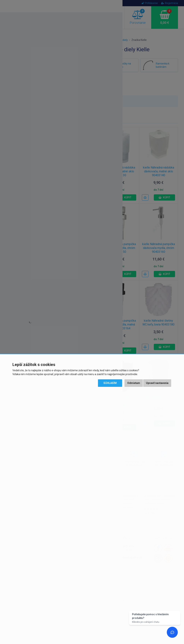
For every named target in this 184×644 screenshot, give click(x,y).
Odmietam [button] (134, 383)
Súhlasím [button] (110, 383)
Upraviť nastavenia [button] (157, 383)
